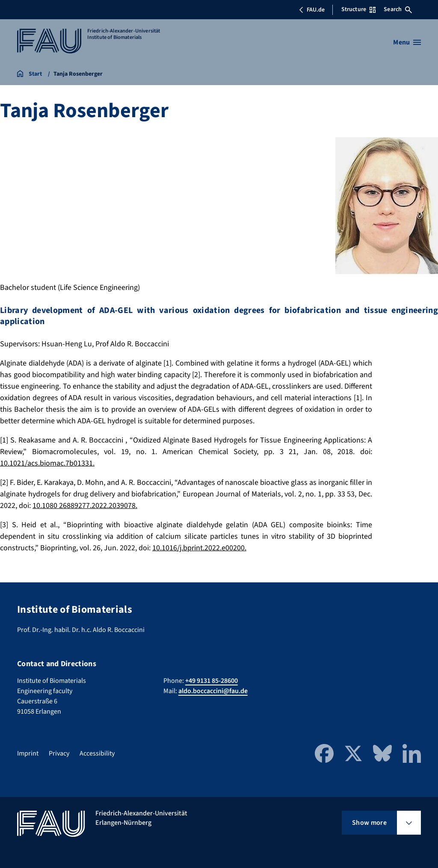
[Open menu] (407, 42)
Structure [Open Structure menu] (358, 9)
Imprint (28, 753)
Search (398, 9)
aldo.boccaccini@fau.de (213, 691)
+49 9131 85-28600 (212, 681)
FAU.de (312, 10)
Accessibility (97, 753)
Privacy (59, 753)
